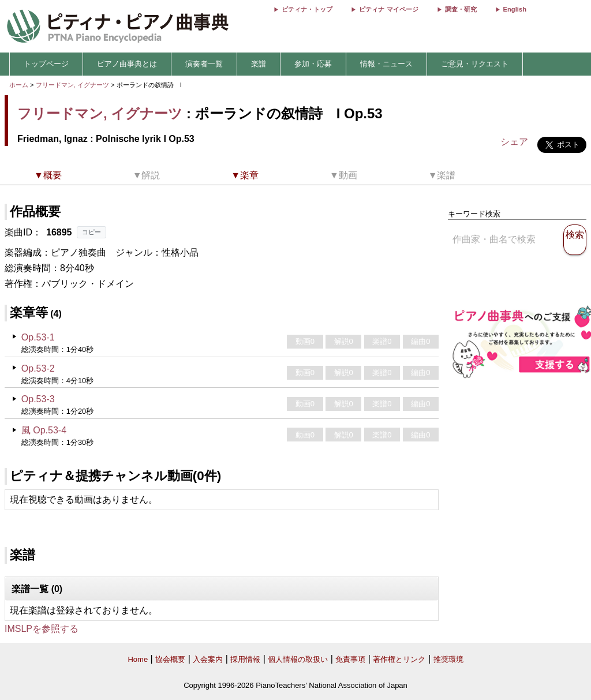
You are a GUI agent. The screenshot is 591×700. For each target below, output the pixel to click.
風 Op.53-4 (44, 430)
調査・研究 (461, 9)
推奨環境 (448, 659)
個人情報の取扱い (298, 659)
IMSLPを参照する (42, 629)
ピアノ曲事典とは (127, 64)
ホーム (19, 85)
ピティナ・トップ (307, 9)
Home (138, 659)
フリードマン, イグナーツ (72, 85)
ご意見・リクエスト (475, 64)
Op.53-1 (38, 337)
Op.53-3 (38, 399)
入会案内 (208, 659)
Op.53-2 (38, 368)
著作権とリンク (399, 659)
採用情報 (245, 659)
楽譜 (259, 64)
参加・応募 (313, 64)
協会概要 (170, 659)
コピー (91, 232)
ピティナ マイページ (388, 9)
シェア (514, 142)
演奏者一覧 (204, 64)
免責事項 (350, 659)
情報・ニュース (386, 64)
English (515, 9)
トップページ (46, 64)
